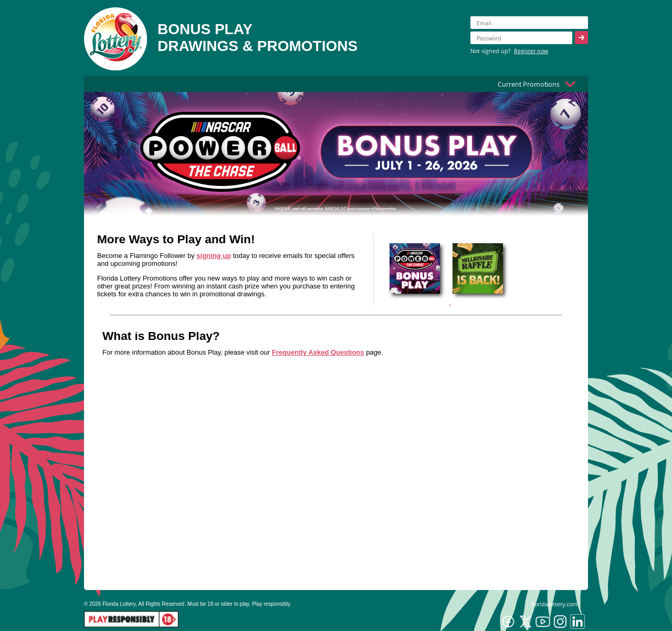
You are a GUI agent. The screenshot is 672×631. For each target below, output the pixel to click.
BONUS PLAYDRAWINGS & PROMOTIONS (258, 38)
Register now (531, 51)
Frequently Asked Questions (318, 352)
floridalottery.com (554, 604)
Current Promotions (529, 84)
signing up (214, 256)
